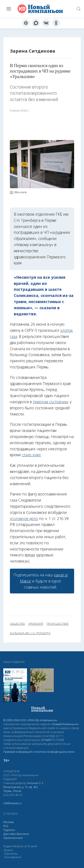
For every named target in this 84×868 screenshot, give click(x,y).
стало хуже (31, 455)
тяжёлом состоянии (50, 402)
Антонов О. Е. (36, 783)
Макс (13, 834)
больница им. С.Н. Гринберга (30, 633)
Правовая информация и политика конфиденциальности (39, 752)
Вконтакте (23, 834)
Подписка (9, 830)
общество (17, 624)
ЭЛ (53, 740)
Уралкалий (36, 624)
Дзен (6, 834)
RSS (6, 826)
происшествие (57, 624)
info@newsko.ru (13, 803)
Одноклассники (13, 838)
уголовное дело (24, 518)
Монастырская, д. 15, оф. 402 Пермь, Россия (21, 789)
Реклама (9, 822)
